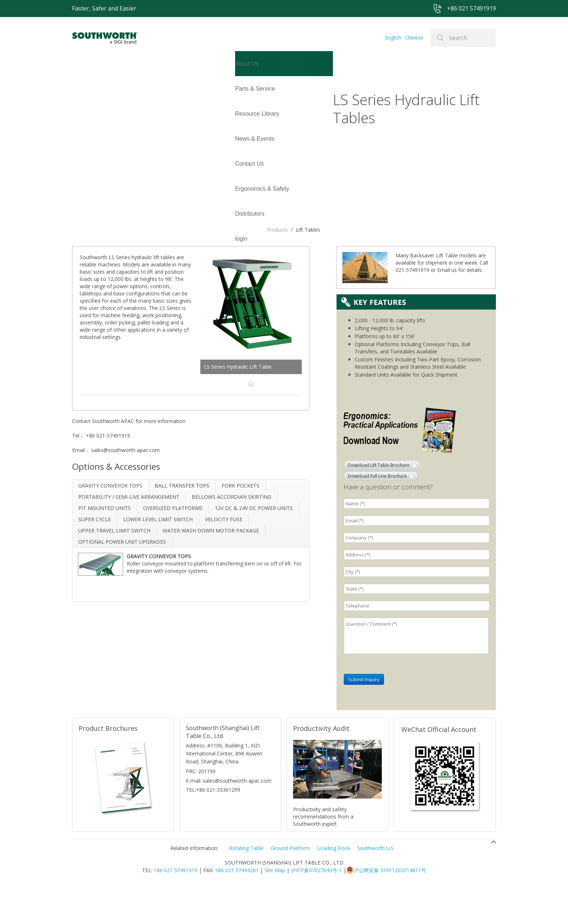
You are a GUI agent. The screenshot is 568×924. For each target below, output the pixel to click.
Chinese (414, 38)
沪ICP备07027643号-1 (316, 908)
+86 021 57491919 (176, 908)
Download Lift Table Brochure (379, 503)
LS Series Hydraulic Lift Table (270, 240)
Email (444, 307)
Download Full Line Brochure (377, 513)
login (78, 114)
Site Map (275, 908)
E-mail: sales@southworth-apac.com (229, 818)
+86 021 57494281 (237, 908)
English (393, 38)
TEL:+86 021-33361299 (213, 827)
